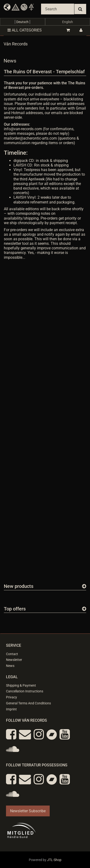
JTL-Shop (54, 860)
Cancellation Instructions (25, 691)
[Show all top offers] (84, 609)
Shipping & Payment (21, 685)
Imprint (11, 709)
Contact (12, 654)
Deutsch (22, 22)
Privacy (12, 697)
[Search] (58, 9)
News (10, 666)
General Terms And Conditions (28, 703)
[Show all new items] (84, 586)
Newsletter (14, 660)
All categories (25, 30)
